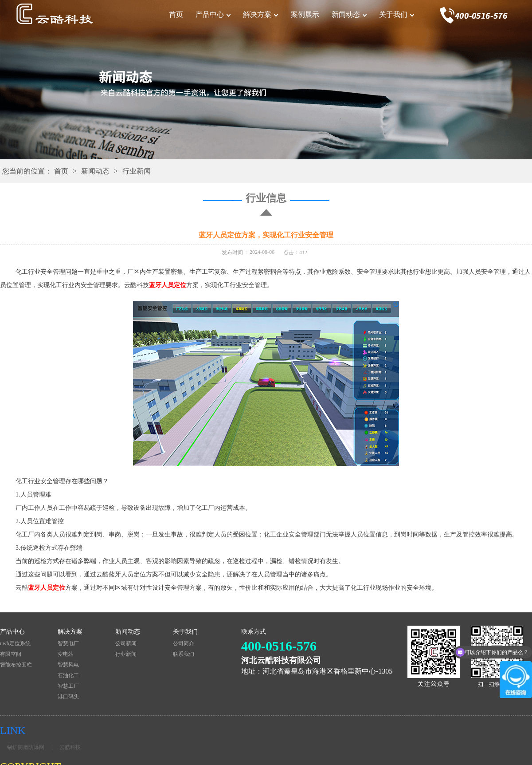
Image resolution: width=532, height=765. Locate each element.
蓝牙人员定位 (168, 285)
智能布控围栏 (16, 665)
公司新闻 (126, 643)
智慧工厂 (68, 686)
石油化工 (68, 675)
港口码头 (68, 697)
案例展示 (305, 14)
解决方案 (257, 14)
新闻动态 (346, 14)
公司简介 (184, 643)
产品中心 (210, 14)
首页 (176, 14)
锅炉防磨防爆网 (26, 747)
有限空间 (11, 654)
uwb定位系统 (15, 643)
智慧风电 (68, 665)
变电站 (66, 654)
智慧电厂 (68, 643)
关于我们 (393, 14)
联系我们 (184, 654)
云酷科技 (70, 747)
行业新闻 (137, 171)
